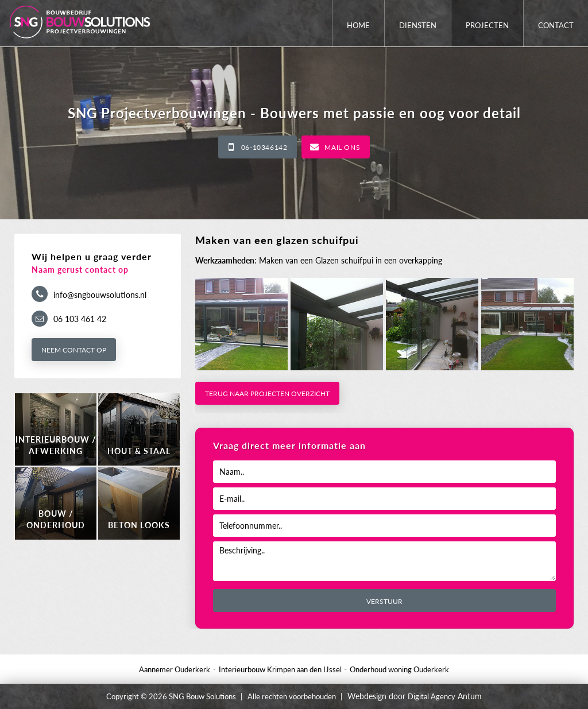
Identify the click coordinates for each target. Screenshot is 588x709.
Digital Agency (432, 696)
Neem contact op (74, 350)
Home (358, 25)
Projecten (487, 25)
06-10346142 (264, 147)
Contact (556, 25)
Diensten (418, 25)
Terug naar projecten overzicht (267, 394)
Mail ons (342, 147)
